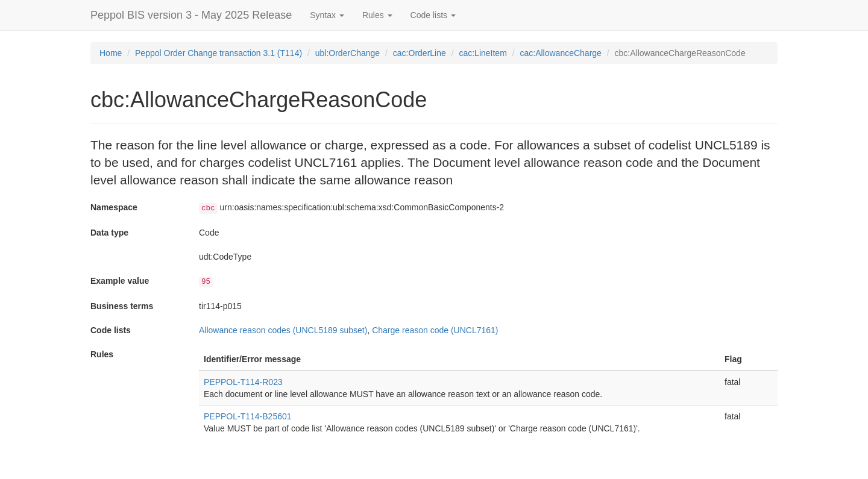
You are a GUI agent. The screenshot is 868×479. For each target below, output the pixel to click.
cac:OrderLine (420, 53)
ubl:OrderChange (348, 53)
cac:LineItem (483, 53)
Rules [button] (377, 15)
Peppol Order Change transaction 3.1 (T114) (219, 53)
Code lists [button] (433, 15)
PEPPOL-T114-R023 (243, 382)
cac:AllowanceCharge (560, 53)
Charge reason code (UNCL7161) (435, 330)
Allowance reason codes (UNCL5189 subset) (283, 330)
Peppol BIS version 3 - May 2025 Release (191, 15)
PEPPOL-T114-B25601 (248, 416)
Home (111, 53)
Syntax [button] (327, 15)
